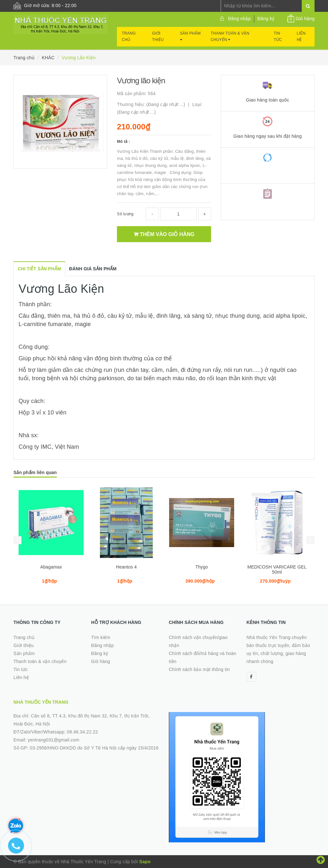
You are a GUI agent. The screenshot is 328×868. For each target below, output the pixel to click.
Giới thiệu (158, 37)
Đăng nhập (239, 19)
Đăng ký (266, 19)
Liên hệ (301, 37)
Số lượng (125, 214)
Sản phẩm (190, 36)
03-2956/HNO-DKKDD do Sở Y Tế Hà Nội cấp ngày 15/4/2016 (94, 748)
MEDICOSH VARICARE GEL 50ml (277, 569)
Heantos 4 (126, 567)
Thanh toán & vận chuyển (230, 37)
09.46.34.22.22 (82, 732)
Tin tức (278, 37)
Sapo (145, 862)
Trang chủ (129, 37)
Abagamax (51, 567)
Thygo (202, 567)
